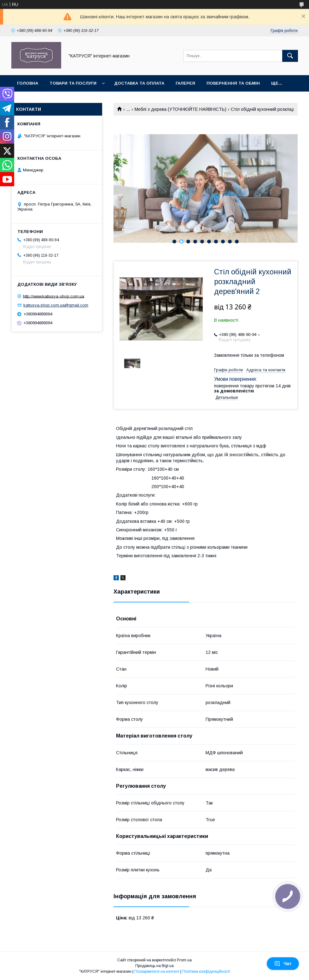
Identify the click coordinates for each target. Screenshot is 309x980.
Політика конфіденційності (206, 971)
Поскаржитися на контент (157, 971)
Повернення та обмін (233, 83)
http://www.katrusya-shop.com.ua (54, 296)
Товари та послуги (73, 83)
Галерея (185, 83)
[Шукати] (290, 56)
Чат (283, 964)
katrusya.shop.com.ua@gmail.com (56, 305)
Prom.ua (184, 960)
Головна (28, 83)
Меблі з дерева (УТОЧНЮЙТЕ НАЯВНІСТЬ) (181, 109)
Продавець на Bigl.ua (154, 966)
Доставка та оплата (139, 83)
